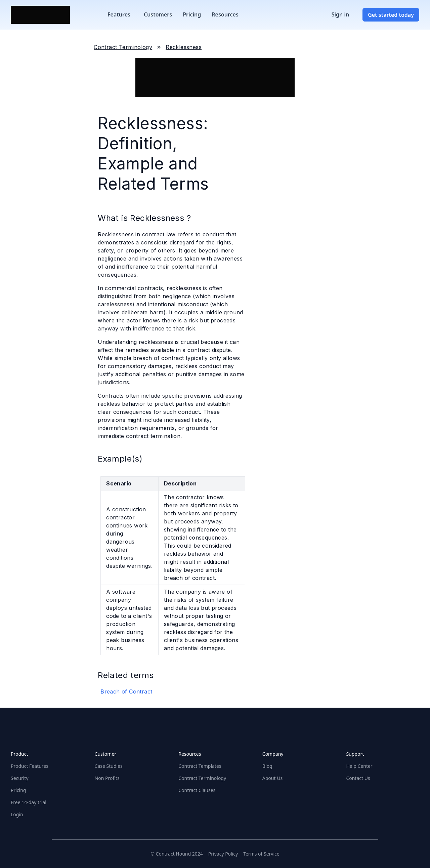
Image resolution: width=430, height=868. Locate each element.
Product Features (30, 766)
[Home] (40, 15)
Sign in (340, 14)
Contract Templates (200, 766)
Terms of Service (261, 854)
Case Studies (109, 766)
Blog (267, 766)
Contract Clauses (197, 790)
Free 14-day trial (29, 802)
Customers (158, 14)
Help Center (359, 766)
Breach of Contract (126, 692)
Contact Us (358, 778)
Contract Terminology (123, 47)
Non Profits (107, 778)
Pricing (192, 14)
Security (20, 778)
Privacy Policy (223, 854)
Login (17, 814)
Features (119, 14)
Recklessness (184, 47)
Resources (225, 14)
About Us (272, 778)
